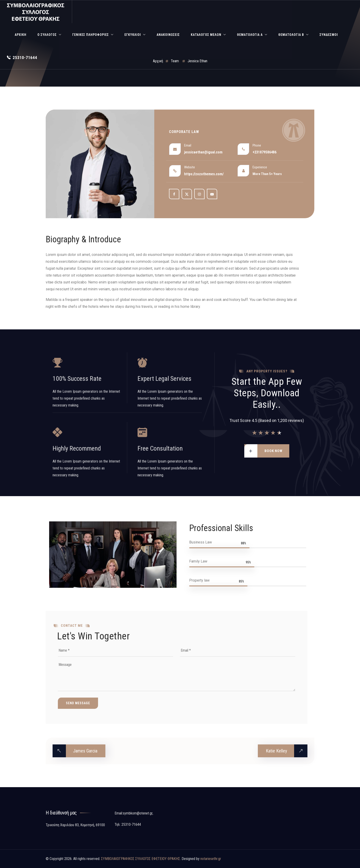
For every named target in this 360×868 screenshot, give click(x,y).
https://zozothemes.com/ (204, 174)
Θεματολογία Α (250, 35)
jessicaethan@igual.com (203, 152)
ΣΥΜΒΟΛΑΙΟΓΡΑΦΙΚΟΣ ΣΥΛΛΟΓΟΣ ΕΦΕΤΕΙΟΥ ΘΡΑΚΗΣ (141, 859)
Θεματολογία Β (291, 35)
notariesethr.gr (211, 859)
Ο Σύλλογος (47, 35)
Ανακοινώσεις (168, 35)
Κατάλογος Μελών (206, 35)
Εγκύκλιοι (133, 35)
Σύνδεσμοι (329, 35)
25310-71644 (22, 58)
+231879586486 (264, 152)
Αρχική (21, 35)
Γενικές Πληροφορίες (91, 35)
